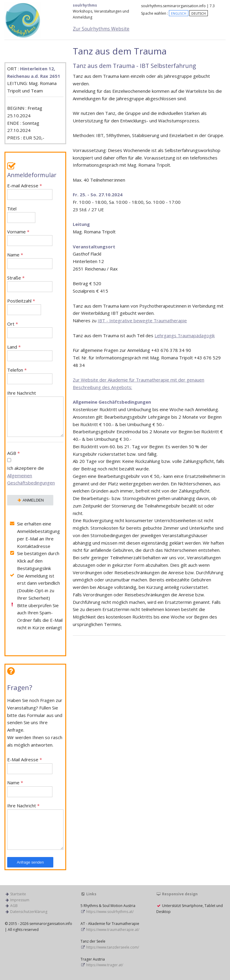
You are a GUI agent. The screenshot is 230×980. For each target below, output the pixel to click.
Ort (30, 330)
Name (30, 260)
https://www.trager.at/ (105, 965)
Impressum (20, 900)
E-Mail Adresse (30, 765)
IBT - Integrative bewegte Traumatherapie (142, 320)
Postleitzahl (24, 307)
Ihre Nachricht (35, 414)
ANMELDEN (30, 500)
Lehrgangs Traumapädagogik (185, 335)
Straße (30, 284)
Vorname (30, 237)
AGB (35, 469)
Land (30, 353)
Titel (21, 214)
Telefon (30, 376)
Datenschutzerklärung (29, 912)
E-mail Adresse (30, 191)
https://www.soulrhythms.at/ (110, 912)
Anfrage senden (30, 862)
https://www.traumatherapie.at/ (113, 930)
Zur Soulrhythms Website (101, 29)
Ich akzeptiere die (31, 475)
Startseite (18, 894)
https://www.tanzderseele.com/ (113, 947)
